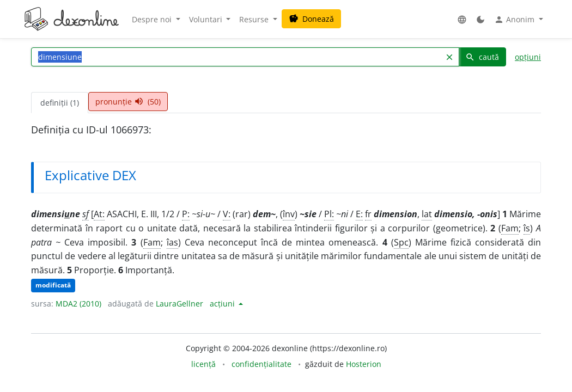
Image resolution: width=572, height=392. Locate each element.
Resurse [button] (255, 19)
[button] (462, 19)
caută (482, 57)
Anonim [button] (515, 20)
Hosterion (364, 364)
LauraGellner (179, 304)
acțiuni (223, 304)
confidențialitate (261, 364)
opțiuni (528, 57)
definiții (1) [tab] (60, 103)
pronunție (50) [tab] (128, 102)
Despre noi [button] (153, 19)
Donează (311, 19)
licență (203, 364)
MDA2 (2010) (78, 304)
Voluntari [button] (207, 19)
